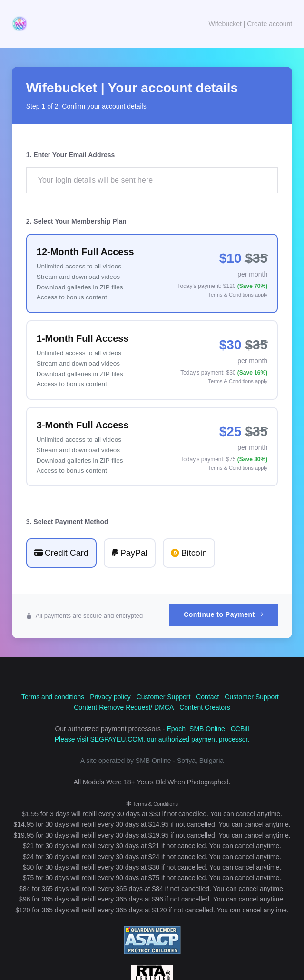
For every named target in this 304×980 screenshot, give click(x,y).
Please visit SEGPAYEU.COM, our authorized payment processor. (152, 739)
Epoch (176, 729)
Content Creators (205, 707)
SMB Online (207, 729)
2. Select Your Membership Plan (76, 221)
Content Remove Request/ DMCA (124, 707)
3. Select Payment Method (67, 522)
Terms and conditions (53, 697)
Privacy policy (110, 697)
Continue (224, 614)
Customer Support (164, 697)
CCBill (240, 729)
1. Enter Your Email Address (70, 155)
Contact (207, 697)
